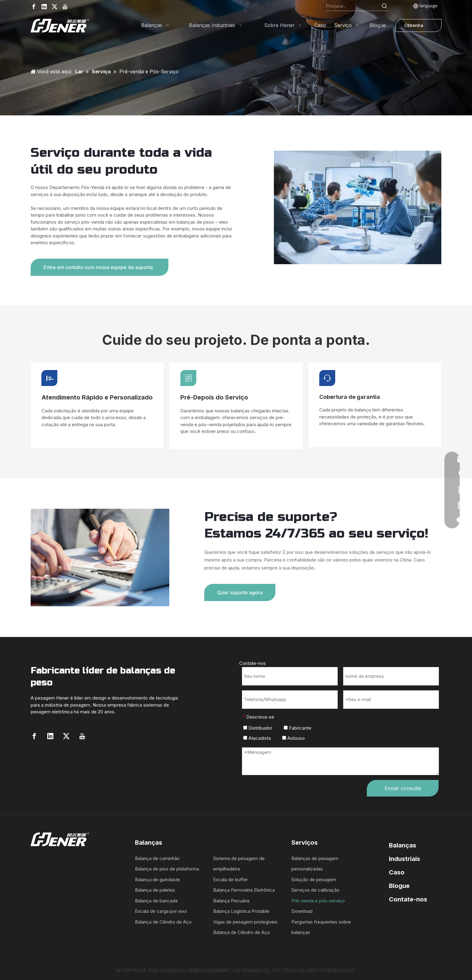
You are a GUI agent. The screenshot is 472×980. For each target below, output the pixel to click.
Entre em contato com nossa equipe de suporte (100, 267)
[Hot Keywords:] (385, 6)
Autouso (294, 738)
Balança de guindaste (157, 880)
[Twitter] (55, 7)
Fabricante (297, 728)
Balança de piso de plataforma (167, 869)
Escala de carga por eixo (161, 911)
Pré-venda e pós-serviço (318, 901)
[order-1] (358, 207)
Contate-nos (408, 899)
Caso (397, 872)
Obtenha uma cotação (414, 27)
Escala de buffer (230, 880)
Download (302, 911)
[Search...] (353, 6)
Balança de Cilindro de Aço (163, 922)
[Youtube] (65, 7)
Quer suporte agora (240, 592)
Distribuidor (258, 728)
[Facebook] (34, 7)
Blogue (399, 886)
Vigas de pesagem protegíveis (245, 922)
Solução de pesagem (314, 880)
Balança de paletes (155, 890)
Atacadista (257, 738)
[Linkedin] (44, 7)
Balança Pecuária (231, 901)
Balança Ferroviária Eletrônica (244, 890)
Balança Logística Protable (241, 911)
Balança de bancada (156, 901)
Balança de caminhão (157, 858)
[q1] (100, 558)
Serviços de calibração (315, 890)
